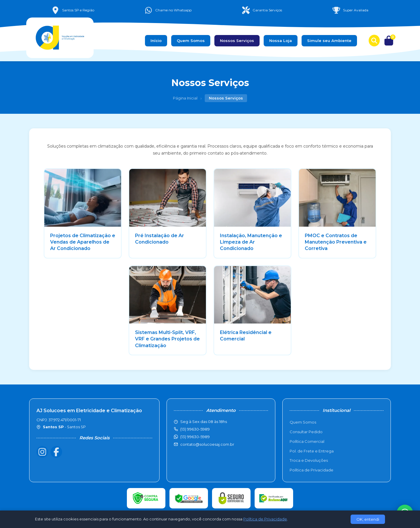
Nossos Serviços (237, 41)
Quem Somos (191, 41)
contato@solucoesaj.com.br (207, 444)
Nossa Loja (281, 41)
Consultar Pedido (306, 432)
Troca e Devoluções (309, 460)
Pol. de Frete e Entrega (312, 451)
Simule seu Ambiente (329, 41)
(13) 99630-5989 (195, 437)
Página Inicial (185, 98)
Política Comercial (307, 441)
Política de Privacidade (311, 470)
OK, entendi (368, 519)
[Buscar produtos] (374, 41)
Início (156, 41)
